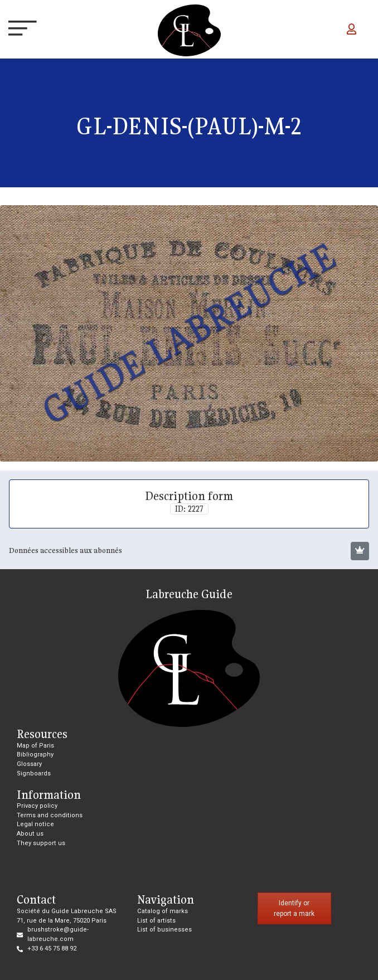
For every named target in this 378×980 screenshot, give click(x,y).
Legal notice (35, 824)
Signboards (34, 773)
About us (30, 834)
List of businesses (164, 930)
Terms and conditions (50, 815)
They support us (41, 843)
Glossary (29, 764)
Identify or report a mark (294, 908)
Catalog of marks (163, 911)
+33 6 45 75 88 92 (52, 949)
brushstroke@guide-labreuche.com (58, 934)
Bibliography (35, 755)
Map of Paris (35, 746)
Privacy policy (37, 806)
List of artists (156, 921)
